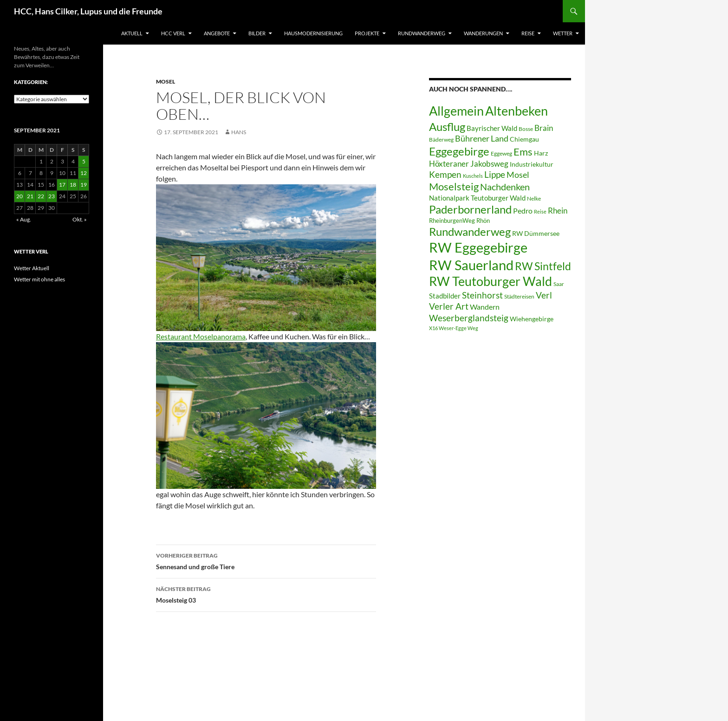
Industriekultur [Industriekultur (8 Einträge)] (532, 164)
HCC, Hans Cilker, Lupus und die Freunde (88, 11)
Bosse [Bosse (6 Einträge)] (526, 129)
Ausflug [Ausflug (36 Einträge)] (447, 127)
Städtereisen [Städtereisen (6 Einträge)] (519, 296)
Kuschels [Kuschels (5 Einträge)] (473, 176)
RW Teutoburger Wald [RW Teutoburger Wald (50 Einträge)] (491, 281)
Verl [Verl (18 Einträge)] (544, 295)
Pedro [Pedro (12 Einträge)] (523, 211)
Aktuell (132, 33)
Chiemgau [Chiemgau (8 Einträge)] (524, 139)
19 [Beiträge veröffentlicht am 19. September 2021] (84, 185)
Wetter (563, 33)
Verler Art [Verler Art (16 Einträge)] (449, 306)
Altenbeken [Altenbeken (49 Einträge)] (517, 111)
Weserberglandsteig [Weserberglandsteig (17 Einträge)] (469, 318)
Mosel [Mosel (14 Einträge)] (518, 175)
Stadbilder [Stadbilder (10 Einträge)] (445, 296)
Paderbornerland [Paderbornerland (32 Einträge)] (470, 209)
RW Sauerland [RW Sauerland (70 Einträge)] (471, 265)
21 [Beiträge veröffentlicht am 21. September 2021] (30, 196)
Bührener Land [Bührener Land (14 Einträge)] (482, 139)
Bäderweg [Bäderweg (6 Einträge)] (441, 140)
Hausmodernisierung (313, 33)
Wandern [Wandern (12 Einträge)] (485, 307)
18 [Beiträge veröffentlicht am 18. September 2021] (73, 185)
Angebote (217, 33)
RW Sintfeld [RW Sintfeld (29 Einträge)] (543, 266)
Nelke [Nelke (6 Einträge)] (534, 198)
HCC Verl (173, 33)
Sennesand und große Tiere (266, 560)
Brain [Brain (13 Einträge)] (544, 128)
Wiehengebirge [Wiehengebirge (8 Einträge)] (532, 319)
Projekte (367, 33)
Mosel (166, 81)
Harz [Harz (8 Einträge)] (541, 153)
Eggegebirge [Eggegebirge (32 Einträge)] (459, 151)
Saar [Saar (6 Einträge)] (559, 284)
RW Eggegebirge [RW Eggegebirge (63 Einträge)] (478, 247)
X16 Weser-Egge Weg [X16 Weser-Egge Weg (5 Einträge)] (454, 328)
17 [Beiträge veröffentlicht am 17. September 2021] (62, 185)
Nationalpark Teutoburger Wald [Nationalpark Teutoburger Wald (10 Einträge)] (477, 198)
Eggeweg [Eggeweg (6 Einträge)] (501, 153)
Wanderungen (483, 33)
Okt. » (80, 219)
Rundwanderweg (422, 33)
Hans (239, 132)
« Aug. (24, 219)
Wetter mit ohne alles (39, 279)
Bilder (257, 33)
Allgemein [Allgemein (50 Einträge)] (456, 111)
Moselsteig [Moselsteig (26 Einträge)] (454, 186)
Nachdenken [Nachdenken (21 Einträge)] (505, 187)
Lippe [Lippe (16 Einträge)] (495, 175)
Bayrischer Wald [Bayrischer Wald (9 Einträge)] (492, 128)
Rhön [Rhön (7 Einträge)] (483, 221)
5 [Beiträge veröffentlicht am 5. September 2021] (84, 161)
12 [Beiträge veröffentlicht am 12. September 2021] (84, 173)
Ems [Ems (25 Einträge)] (523, 152)
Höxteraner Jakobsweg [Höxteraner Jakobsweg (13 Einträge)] (469, 164)
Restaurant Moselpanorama (201, 336)
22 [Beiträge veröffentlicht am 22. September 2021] (41, 196)
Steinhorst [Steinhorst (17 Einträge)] (482, 295)
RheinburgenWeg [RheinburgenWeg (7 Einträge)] (452, 221)
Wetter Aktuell (32, 268)
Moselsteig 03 (266, 594)
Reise (528, 33)
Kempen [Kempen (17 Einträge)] (445, 174)
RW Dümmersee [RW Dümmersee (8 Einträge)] (536, 234)
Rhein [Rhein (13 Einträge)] (558, 211)
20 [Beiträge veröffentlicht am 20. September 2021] (19, 196)
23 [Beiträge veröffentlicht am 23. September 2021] (52, 196)
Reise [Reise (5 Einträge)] (540, 211)
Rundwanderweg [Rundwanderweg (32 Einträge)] (470, 232)
